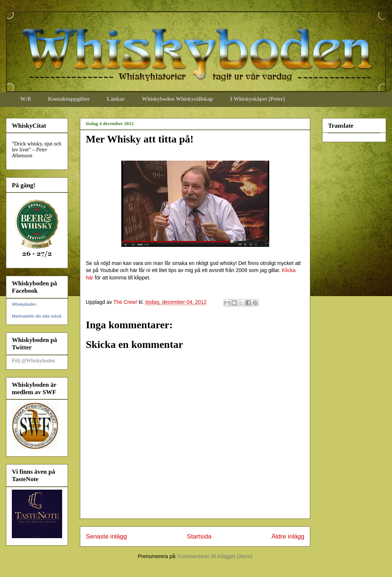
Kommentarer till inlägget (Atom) (215, 556)
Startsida (199, 536)
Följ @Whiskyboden (33, 361)
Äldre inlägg (288, 536)
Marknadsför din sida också (37, 316)
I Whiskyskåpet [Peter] (257, 99)
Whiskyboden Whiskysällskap (177, 99)
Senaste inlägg (106, 536)
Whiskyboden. (25, 304)
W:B (26, 99)
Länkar (116, 99)
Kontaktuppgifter (69, 99)
